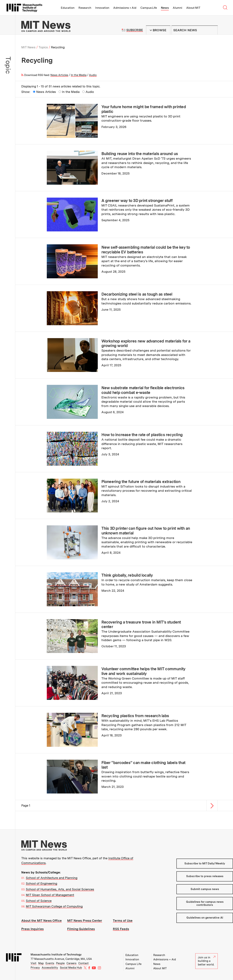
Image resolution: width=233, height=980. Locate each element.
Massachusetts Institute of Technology (56, 955)
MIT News (28, 47)
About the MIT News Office (42, 921)
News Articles (59, 75)
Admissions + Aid (125, 8)
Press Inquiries (32, 929)
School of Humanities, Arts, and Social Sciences (60, 889)
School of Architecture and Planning (52, 878)
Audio (93, 75)
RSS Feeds (121, 929)
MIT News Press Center (85, 921)
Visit (33, 963)
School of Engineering (42, 883)
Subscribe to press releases (205, 876)
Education (68, 8)
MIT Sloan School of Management (50, 895)
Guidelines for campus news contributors (205, 903)
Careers (71, 963)
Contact (83, 963)
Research (85, 8)
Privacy (35, 968)
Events (50, 963)
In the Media (79, 75)
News (165, 8)
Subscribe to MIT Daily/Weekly (205, 863)
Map (41, 963)
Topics (43, 47)
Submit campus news (205, 889)
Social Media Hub (71, 968)
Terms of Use (123, 921)
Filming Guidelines (81, 929)
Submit (213, 30)
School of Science (39, 901)
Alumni (177, 8)
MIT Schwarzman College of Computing (54, 906)
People (60, 963)
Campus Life (149, 8)
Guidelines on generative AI (205, 918)
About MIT (193, 8)
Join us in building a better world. (207, 961)
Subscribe (135, 30)
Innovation (102, 8)
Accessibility (50, 968)
